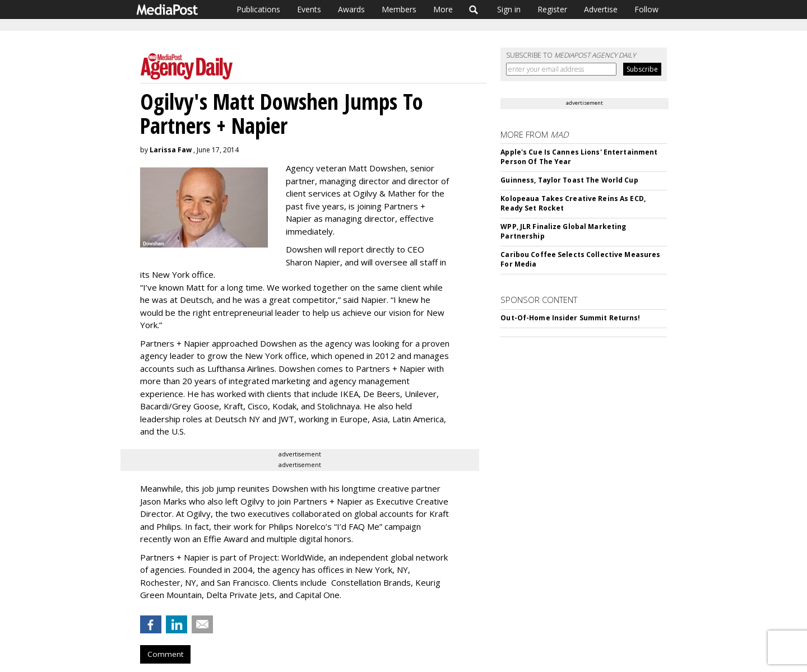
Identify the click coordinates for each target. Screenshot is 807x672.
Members (399, 9)
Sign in (509, 9)
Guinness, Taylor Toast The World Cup (569, 180)
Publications (258, 9)
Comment (165, 654)
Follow (646, 9)
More (443, 9)
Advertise (601, 9)
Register (552, 9)
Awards (351, 9)
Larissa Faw (171, 150)
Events (309, 9)
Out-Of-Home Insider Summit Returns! (570, 318)
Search (474, 10)
